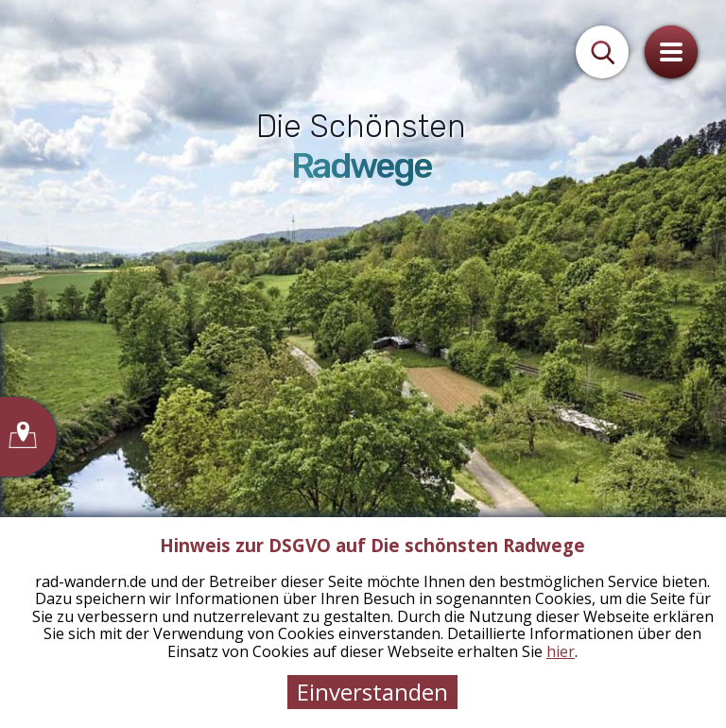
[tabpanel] (363, 364)
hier (561, 651)
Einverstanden (372, 692)
